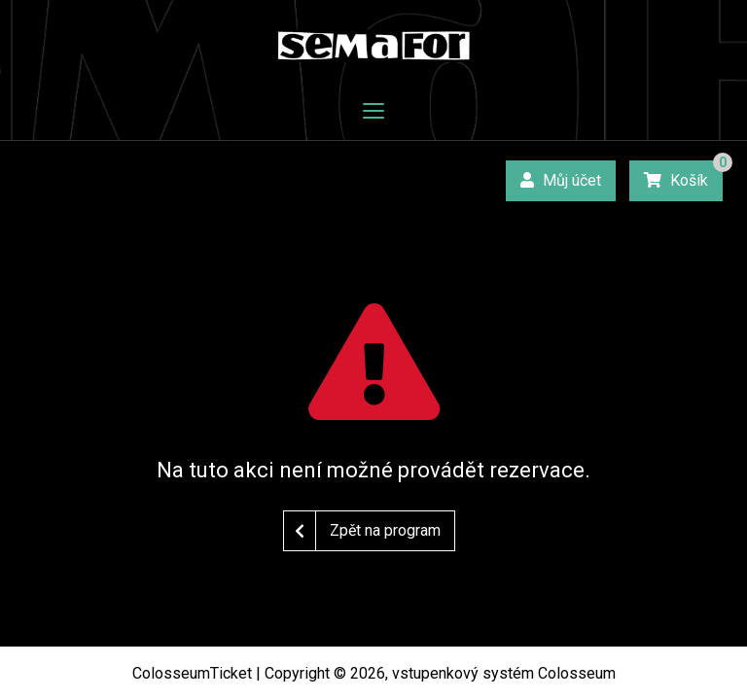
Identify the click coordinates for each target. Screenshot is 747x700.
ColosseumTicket (192, 673)
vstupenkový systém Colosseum (504, 673)
